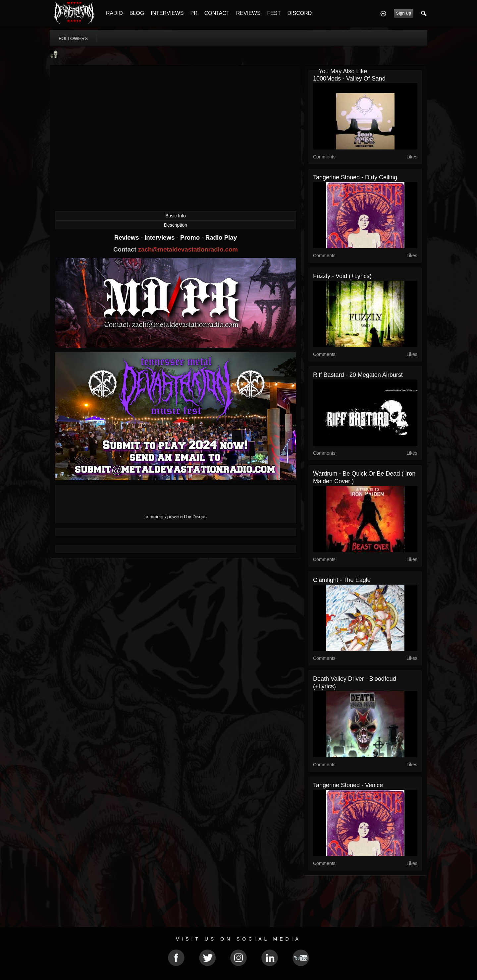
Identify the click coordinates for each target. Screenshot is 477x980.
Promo (191, 237)
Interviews (160, 237)
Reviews (128, 237)
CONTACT (217, 13)
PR (194, 13)
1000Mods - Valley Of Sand (349, 79)
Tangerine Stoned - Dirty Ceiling (355, 177)
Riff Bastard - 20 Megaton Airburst (358, 375)
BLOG (137, 13)
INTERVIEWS (167, 13)
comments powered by (176, 517)
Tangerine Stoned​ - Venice (348, 785)
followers (73, 38)
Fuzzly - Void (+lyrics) (342, 276)
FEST (274, 13)
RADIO (114, 13)
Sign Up (404, 13)
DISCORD (299, 13)
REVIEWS (248, 13)
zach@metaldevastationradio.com (188, 249)
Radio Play (221, 237)
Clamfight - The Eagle (342, 580)
